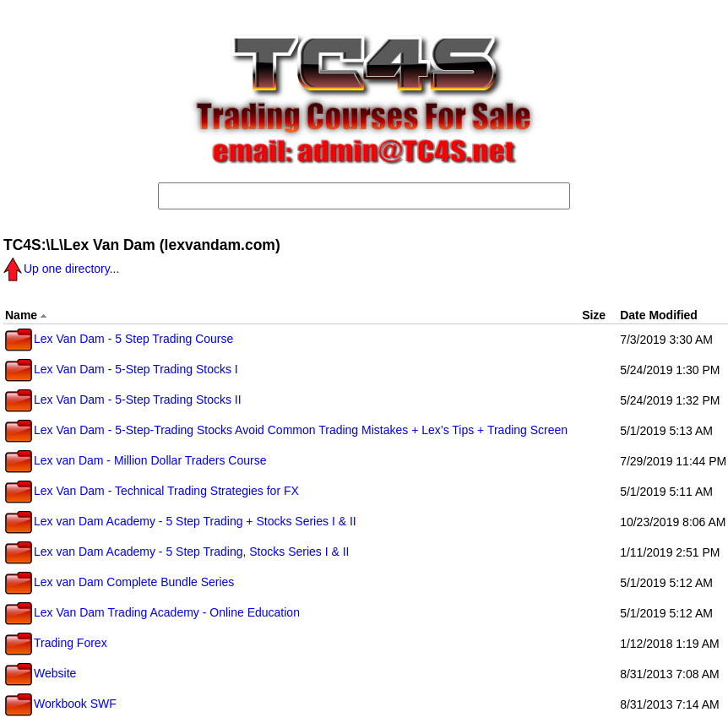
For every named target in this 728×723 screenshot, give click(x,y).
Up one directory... (61, 269)
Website (41, 673)
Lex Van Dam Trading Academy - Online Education (152, 612)
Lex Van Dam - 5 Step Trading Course (119, 339)
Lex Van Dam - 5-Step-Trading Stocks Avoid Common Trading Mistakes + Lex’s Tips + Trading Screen (286, 430)
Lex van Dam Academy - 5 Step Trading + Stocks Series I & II (181, 521)
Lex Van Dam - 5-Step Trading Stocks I (122, 369)
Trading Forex (56, 643)
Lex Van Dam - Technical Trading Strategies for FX (152, 491)
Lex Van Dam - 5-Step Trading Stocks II (123, 400)
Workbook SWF (61, 704)
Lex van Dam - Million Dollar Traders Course (136, 460)
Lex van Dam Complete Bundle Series (120, 582)
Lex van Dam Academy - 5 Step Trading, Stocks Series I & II (177, 552)
